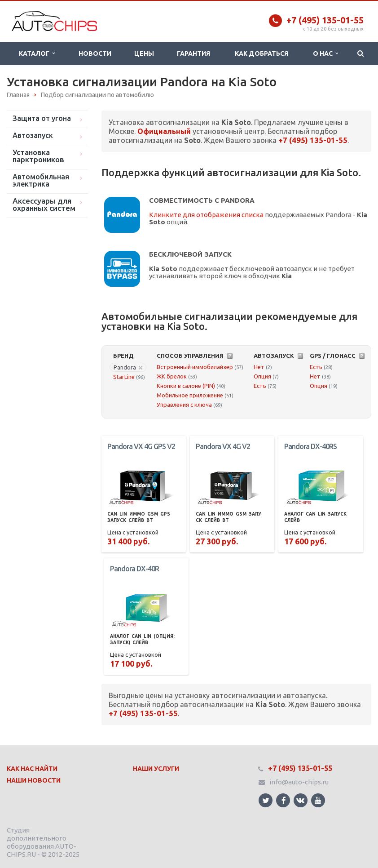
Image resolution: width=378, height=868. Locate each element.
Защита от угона (42, 118)
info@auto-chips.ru (299, 782)
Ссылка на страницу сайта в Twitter (266, 800)
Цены (144, 53)
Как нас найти (32, 769)
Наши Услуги (156, 769)
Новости (95, 53)
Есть (260, 386)
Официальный (164, 131)
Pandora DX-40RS (310, 446)
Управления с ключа (184, 405)
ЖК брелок (172, 376)
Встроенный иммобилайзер (195, 367)
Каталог (37, 53)
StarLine (124, 377)
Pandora (128, 367)
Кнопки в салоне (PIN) (186, 386)
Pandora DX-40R (134, 569)
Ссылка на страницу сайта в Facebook (284, 800)
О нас (325, 53)
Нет (259, 367)
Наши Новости (34, 780)
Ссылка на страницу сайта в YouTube (318, 800)
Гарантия (193, 53)
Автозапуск (33, 135)
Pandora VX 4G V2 (223, 446)
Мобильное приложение (190, 395)
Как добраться (262, 53)
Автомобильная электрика (41, 180)
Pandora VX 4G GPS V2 (141, 446)
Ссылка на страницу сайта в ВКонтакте (300, 800)
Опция (262, 376)
